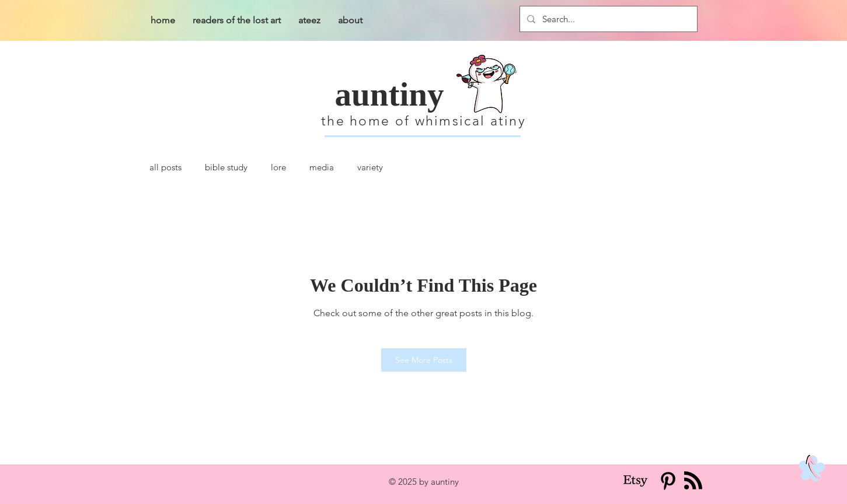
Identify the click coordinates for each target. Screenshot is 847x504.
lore (278, 167)
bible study (226, 167)
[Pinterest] (668, 481)
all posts (165, 167)
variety (370, 167)
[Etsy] (635, 481)
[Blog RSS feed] (693, 481)
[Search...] (607, 19)
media (322, 167)
